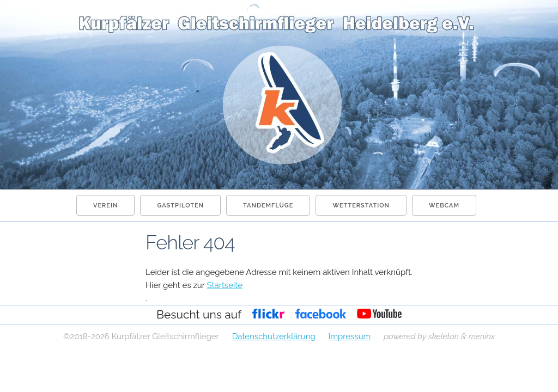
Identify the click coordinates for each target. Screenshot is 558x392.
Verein (105, 206)
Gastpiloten (180, 206)
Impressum (350, 336)
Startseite (224, 285)
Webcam (444, 206)
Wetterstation (361, 206)
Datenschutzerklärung (274, 336)
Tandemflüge (268, 206)
